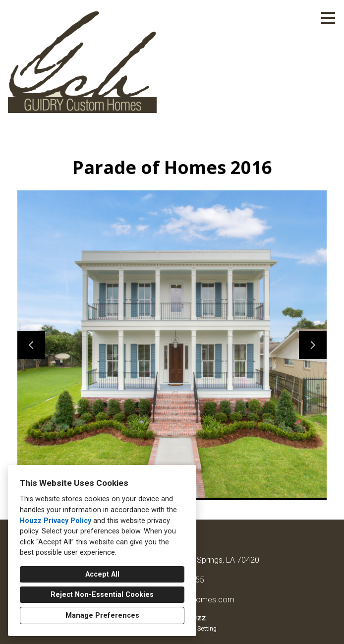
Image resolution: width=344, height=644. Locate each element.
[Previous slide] (31, 345)
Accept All (102, 574)
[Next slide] (313, 345)
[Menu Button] (328, 18)
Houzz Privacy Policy (56, 521)
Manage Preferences (102, 615)
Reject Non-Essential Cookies (102, 595)
